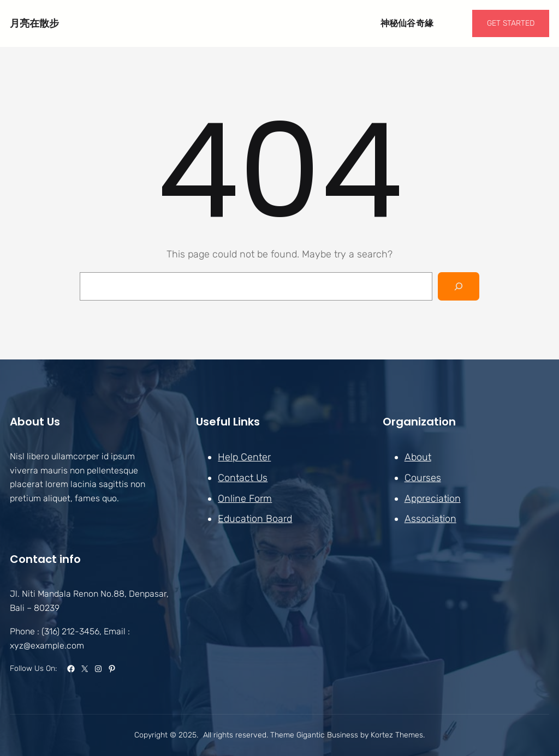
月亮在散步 (34, 23)
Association (430, 519)
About (418, 457)
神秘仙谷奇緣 (407, 23)
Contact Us (243, 478)
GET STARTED (511, 23)
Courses (423, 478)
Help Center (244, 457)
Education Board (255, 519)
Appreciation (433, 498)
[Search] (459, 286)
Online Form (245, 498)
